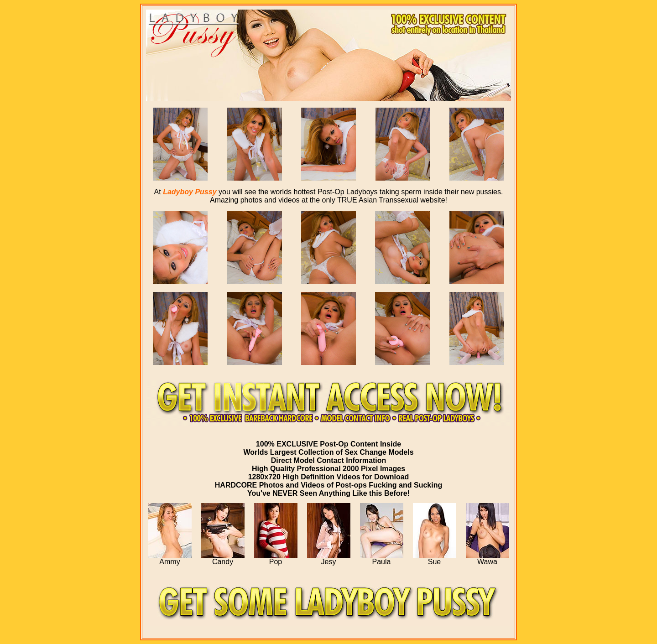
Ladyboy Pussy (190, 192)
